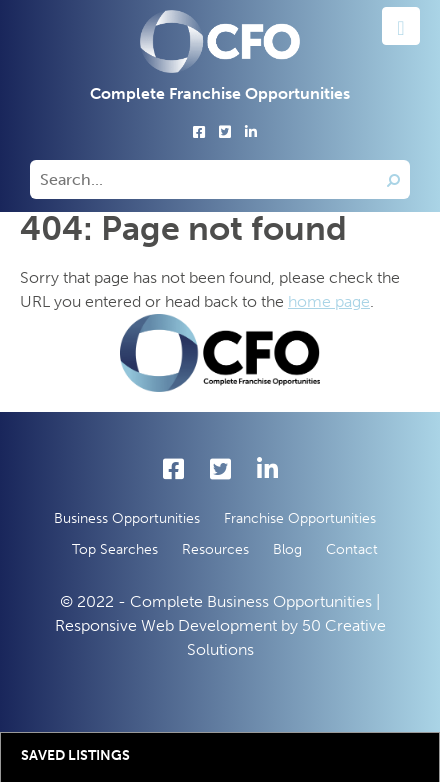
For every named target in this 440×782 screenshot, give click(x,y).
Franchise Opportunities (300, 518)
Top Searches (115, 549)
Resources (215, 549)
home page (329, 301)
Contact (352, 549)
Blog (287, 549)
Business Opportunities (127, 518)
